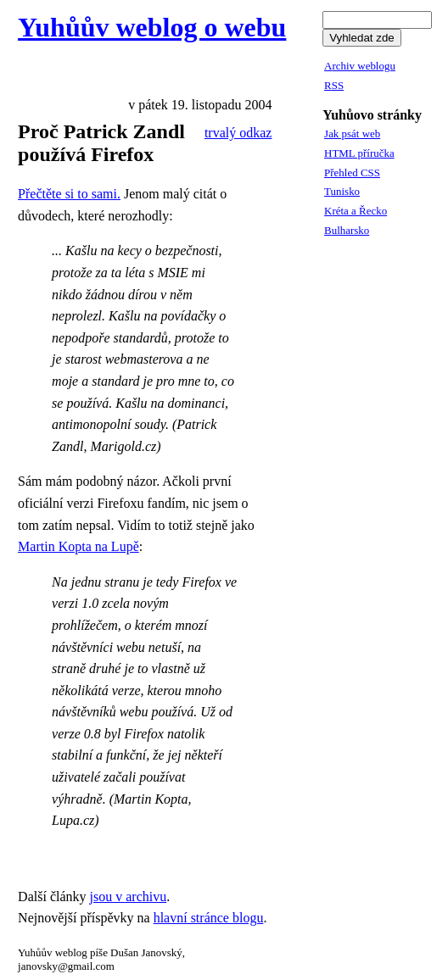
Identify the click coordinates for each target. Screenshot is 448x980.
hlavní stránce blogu (209, 918)
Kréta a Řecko (356, 211)
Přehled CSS (352, 173)
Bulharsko (347, 230)
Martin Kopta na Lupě (78, 546)
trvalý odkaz (238, 133)
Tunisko (342, 191)
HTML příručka (359, 153)
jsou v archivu (129, 896)
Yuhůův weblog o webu (152, 27)
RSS (334, 85)
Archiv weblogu (360, 66)
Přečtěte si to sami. (69, 194)
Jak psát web (352, 134)
